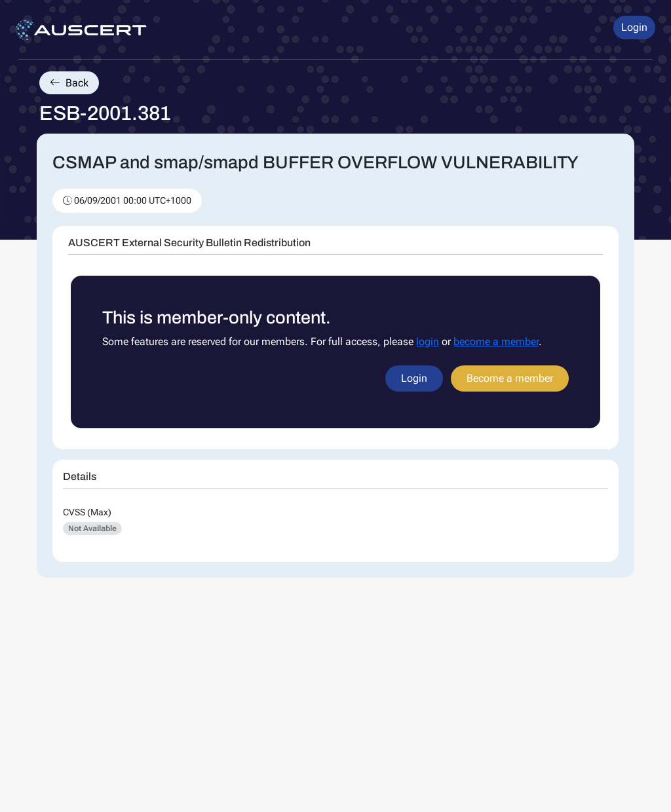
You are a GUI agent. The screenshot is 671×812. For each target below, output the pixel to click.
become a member (496, 341)
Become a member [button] (510, 378)
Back (69, 83)
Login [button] (634, 27)
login (428, 341)
